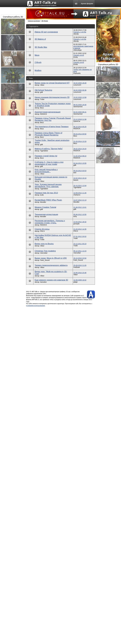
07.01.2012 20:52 (80, 236)
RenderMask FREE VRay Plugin (48, 200)
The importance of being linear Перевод (52, 127)
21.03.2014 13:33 (80, 141)
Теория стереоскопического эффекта (51, 265)
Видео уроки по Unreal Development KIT (52, 83)
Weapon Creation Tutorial (45, 207)
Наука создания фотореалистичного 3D (52, 97)
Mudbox (38, 70)
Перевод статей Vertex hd (46, 156)
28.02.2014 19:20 (80, 149)
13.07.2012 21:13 (80, 200)
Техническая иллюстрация (46, 214)
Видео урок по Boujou (44, 244)
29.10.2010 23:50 (80, 258)
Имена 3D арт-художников (46, 32)
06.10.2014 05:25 (80, 127)
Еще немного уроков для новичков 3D (51, 280)
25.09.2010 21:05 (80, 265)
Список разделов (34, 21)
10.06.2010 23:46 (80, 273)
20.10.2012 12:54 (80, 186)
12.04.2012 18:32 (80, 222)
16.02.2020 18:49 (80, 83)
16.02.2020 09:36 (80, 90)
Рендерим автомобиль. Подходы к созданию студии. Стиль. (50, 222)
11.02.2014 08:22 (80, 156)
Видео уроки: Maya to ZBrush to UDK (51, 258)
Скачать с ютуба (80, 32)
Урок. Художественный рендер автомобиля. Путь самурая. (48, 186)
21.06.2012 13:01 (80, 207)
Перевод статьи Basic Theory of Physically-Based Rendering (48, 134)
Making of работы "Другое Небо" (49, 149)
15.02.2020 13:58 (80, 97)
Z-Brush (38, 62)
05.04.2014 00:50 (80, 134)
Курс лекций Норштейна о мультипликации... (46, 171)
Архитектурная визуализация (48, 112)
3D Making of (40, 39)
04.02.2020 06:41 (80, 112)
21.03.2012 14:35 (80, 229)
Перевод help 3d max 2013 (46, 193)
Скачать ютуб (79, 55)
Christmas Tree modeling (45, 251)
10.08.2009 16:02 (80, 280)
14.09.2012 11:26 (80, 193)
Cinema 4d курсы (42, 229)
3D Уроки (45, 21)
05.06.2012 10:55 (80, 215)
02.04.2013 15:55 (80, 163)
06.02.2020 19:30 (80, 105)
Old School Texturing (43, 90)
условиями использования (35, 306)
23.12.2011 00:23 (80, 244)
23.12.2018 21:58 (80, 119)
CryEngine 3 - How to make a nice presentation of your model (49, 163)
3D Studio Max (41, 47)
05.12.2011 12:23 (80, 251)
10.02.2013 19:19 (80, 178)
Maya (37, 55)
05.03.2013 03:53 (80, 171)
